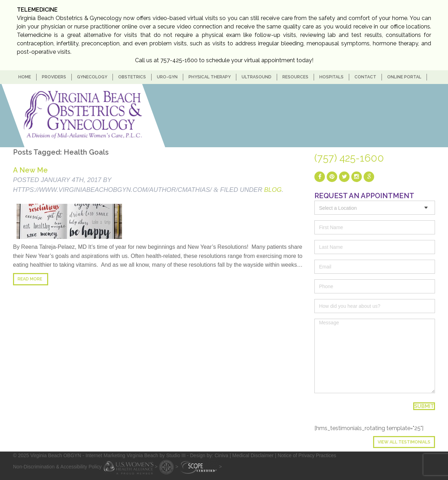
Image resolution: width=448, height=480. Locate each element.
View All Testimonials (404, 442)
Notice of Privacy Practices (307, 455)
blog (273, 190)
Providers (54, 77)
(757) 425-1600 (349, 158)
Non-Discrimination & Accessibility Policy (57, 466)
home (25, 77)
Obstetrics (132, 77)
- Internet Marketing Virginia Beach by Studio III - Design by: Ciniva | (158, 455)
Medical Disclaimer (253, 455)
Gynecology (92, 77)
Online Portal (404, 77)
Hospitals (331, 77)
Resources (295, 77)
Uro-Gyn (167, 77)
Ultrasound (257, 77)
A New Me (30, 170)
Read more (30, 279)
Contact (365, 77)
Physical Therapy (210, 77)
